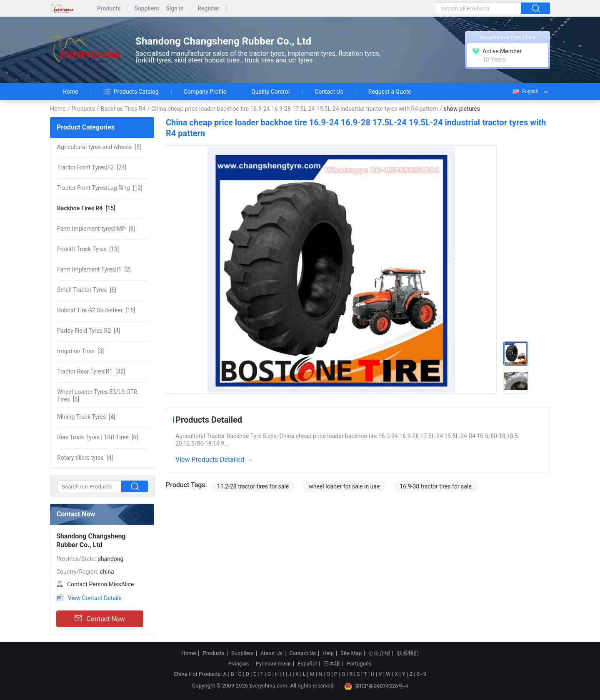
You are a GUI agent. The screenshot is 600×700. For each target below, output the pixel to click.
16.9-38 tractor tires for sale (435, 486)
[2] (94, 269)
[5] (99, 147)
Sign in (175, 9)
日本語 (332, 664)
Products (109, 9)
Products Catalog (131, 92)
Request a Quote (390, 92)
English (525, 92)
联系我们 (408, 653)
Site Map (351, 653)
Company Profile (205, 92)
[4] (89, 331)
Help (328, 653)
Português (359, 664)
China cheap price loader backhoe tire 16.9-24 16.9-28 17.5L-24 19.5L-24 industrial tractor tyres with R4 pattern (295, 109)
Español (307, 664)
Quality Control (270, 92)
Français (239, 664)
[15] (86, 208)
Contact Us (329, 92)
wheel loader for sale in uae (344, 486)
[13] (88, 249)
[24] (92, 167)
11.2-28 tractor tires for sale (253, 486)
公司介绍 (379, 653)
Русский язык (273, 664)
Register (208, 9)
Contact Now (100, 619)
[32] (91, 371)
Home (70, 92)
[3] (96, 229)
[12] (100, 188)
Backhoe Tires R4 (123, 109)
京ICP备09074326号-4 (376, 686)
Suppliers (147, 9)
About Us (271, 653)
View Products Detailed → (214, 460)
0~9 (421, 674)
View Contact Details (95, 598)
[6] (87, 290)
